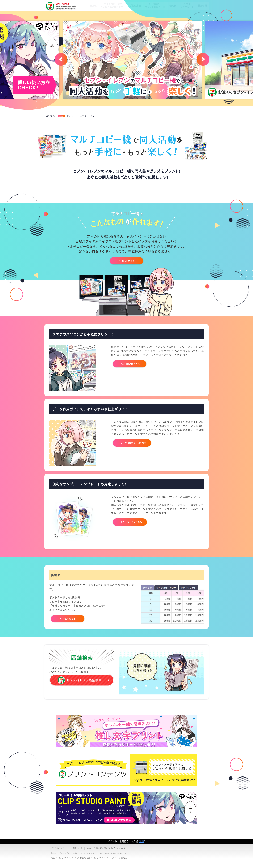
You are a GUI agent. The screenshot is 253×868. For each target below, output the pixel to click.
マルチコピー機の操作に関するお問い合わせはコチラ (106, 848)
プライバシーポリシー (59, 848)
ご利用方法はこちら (133, 364)
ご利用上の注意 (77, 848)
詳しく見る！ (128, 261)
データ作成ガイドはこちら (137, 443)
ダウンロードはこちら (134, 522)
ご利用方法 (128, 15)
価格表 (169, 15)
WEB (142, 841)
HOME (83, 15)
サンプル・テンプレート (185, 15)
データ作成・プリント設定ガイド (150, 15)
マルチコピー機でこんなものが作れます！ (104, 15)
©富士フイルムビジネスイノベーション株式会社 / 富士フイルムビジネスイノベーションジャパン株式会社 (89, 858)
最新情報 (202, 15)
